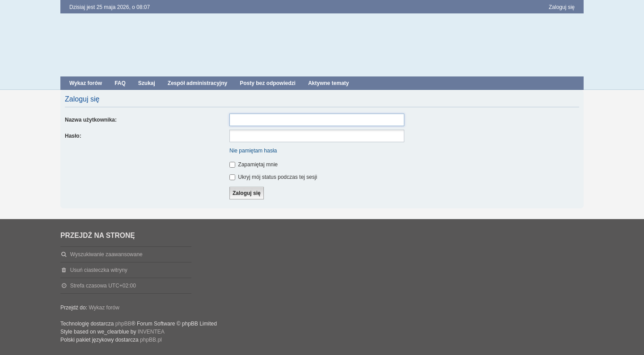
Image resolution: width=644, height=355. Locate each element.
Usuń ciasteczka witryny (99, 270)
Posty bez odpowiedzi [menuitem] (268, 83)
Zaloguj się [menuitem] (562, 7)
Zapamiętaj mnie (254, 165)
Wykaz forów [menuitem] (86, 83)
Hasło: (73, 136)
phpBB (123, 324)
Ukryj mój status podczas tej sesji (273, 177)
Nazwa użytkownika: (91, 120)
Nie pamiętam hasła (253, 151)
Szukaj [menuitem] (147, 83)
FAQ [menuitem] (120, 83)
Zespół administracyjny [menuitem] (197, 83)
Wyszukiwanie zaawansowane (106, 254)
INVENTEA (151, 332)
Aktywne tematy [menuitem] (328, 83)
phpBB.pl (151, 340)
